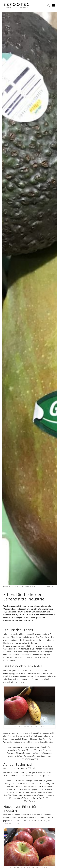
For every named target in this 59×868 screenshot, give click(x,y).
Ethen (19, 637)
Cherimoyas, (18, 747)
